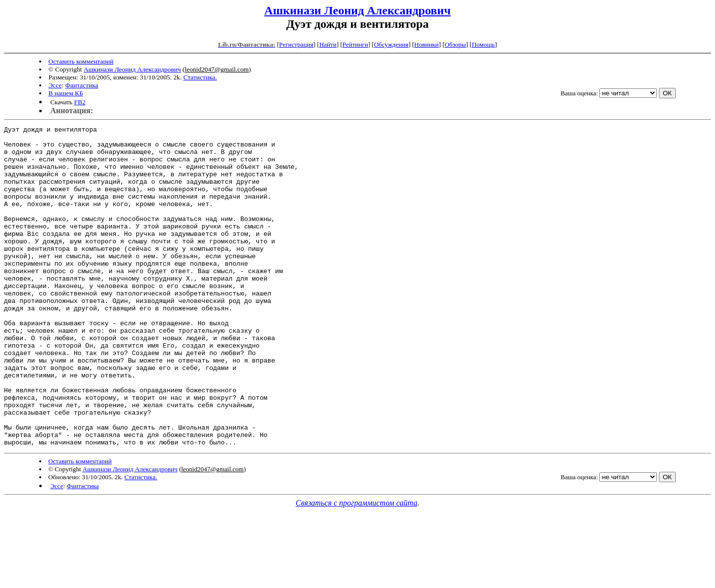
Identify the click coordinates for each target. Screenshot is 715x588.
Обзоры (455, 44)
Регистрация (296, 44)
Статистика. (200, 77)
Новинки (426, 44)
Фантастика (82, 85)
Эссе (55, 85)
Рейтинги (356, 44)
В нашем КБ (66, 93)
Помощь (483, 44)
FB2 (80, 102)
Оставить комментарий (81, 61)
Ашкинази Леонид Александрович (357, 10)
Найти (328, 44)
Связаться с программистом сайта (357, 567)
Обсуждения (391, 44)
